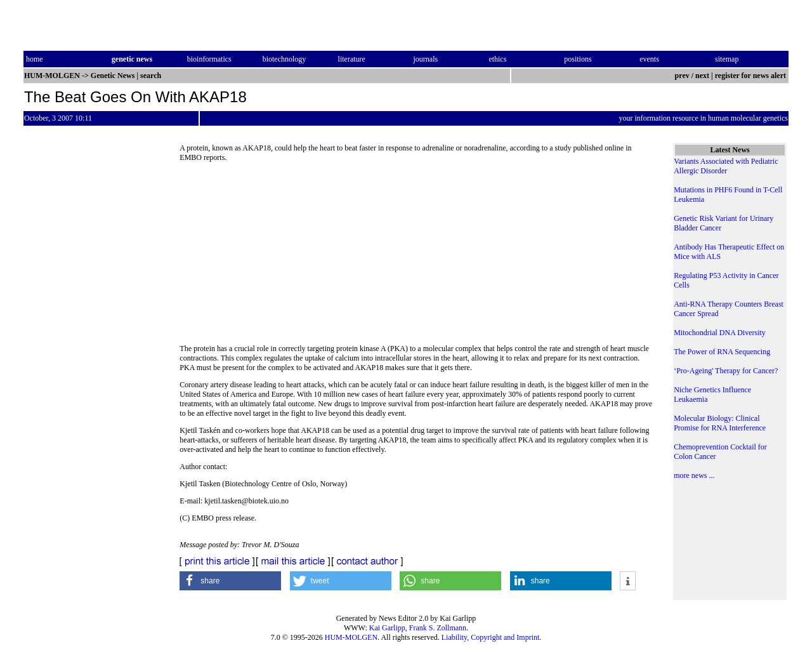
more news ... (694, 475)
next (702, 76)
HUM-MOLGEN (351, 637)
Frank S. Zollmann (438, 628)
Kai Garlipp (387, 628)
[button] (230, 581)
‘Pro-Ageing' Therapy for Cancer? (726, 371)
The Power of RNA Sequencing (722, 352)
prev (682, 76)
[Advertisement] (417, 257)
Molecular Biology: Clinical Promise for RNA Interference (720, 423)
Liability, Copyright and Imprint (491, 637)
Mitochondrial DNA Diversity (720, 333)
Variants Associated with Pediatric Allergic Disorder (726, 166)
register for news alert (751, 76)
